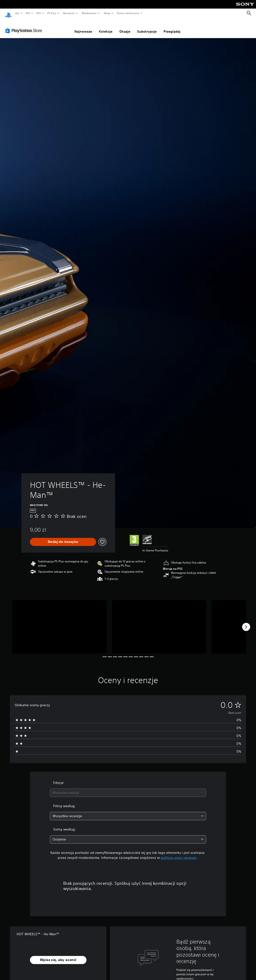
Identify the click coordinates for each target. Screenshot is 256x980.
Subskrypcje (147, 27)
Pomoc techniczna (128, 13)
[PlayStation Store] (25, 26)
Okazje (125, 27)
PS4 (39, 13)
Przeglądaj (172, 27)
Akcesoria (69, 13)
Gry (17, 13)
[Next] (246, 622)
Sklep (107, 13)
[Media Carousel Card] (59, 622)
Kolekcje (106, 27)
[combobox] (128, 788)
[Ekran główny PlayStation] (8, 13)
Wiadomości (89, 13)
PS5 (28, 13)
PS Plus (52, 13)
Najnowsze (83, 27)
